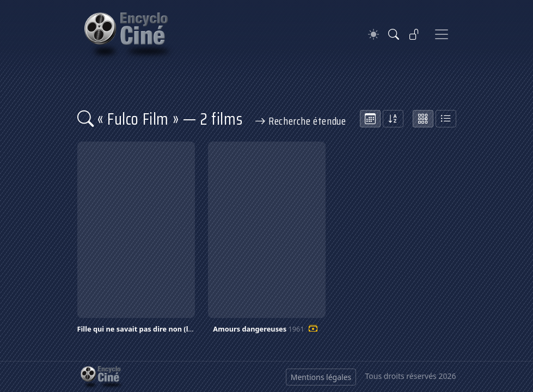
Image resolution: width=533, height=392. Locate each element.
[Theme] (373, 35)
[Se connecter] (414, 34)
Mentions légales (321, 377)
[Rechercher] (394, 34)
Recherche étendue (301, 121)
